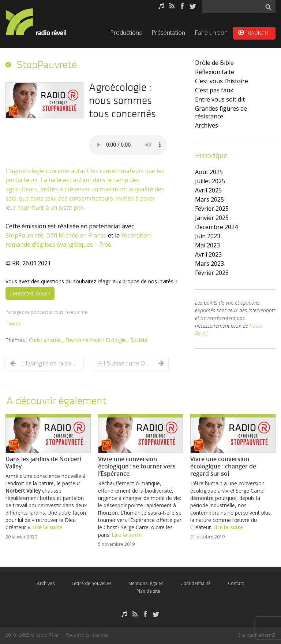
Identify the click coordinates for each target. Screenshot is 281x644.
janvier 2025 (212, 218)
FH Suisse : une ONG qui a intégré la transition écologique (125, 363)
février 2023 (212, 273)
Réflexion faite (215, 72)
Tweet (13, 323)
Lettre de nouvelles (91, 583)
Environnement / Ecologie (96, 340)
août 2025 (209, 172)
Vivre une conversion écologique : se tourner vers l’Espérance (137, 466)
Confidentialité (196, 583)
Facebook (182, 6)
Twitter (193, 6)
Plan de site (148, 591)
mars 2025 (209, 199)
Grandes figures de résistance (221, 112)
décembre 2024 (216, 227)
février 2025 (212, 209)
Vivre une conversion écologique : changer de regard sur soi (223, 466)
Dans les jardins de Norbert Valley (44, 463)
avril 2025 (208, 190)
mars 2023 (209, 264)
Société (139, 340)
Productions (126, 33)
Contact (236, 583)
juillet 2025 (210, 181)
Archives (207, 125)
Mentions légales (146, 583)
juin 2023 (208, 236)
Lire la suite (47, 527)
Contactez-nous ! (30, 293)
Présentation (168, 33)
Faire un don (211, 33)
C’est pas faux (214, 90)
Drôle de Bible (214, 63)
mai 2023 (207, 245)
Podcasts (161, 6)
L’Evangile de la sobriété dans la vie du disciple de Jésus (49, 363)
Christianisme (46, 340)
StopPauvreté (47, 65)
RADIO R (258, 33)
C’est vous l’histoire (222, 81)
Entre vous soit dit (220, 99)
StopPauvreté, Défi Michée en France (56, 235)
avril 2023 (208, 254)
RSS (172, 6)
